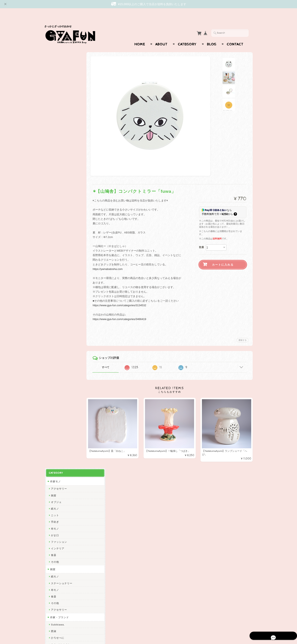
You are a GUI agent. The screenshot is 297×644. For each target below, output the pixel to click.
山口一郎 (56, 466)
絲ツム (54, 314)
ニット (54, 91)
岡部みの (56, 500)
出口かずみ (57, 280)
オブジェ (56, 78)
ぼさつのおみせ (60, 327)
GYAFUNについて (60, 561)
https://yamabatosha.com (113, 261)
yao (53, 539)
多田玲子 (56, 453)
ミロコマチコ (58, 420)
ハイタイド (57, 407)
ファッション (58, 118)
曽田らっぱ (57, 287)
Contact (235, 36)
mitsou (54, 373)
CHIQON (56, 254)
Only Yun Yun (59, 334)
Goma (54, 440)
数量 (202, 239)
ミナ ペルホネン (60, 221)
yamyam (55, 473)
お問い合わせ (58, 569)
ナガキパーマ (58, 400)
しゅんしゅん (58, 347)
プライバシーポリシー (63, 577)
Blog (212, 36)
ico (52, 519)
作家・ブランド (59, 193)
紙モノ (54, 85)
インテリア (57, 125)
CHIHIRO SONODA (62, 486)
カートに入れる (223, 257)
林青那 (54, 433)
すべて (111, 359)
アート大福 (57, 320)
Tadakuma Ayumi (61, 274)
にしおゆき (57, 380)
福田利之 (56, 446)
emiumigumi (58, 300)
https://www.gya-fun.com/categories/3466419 (125, 311)
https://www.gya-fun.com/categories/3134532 (125, 297)
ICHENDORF (58, 526)
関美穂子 (56, 260)
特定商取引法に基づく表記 (65, 586)
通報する (243, 332)
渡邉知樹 (56, 267)
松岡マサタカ (58, 247)
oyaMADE (57, 513)
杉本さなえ (57, 294)
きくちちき (57, 387)
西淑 (53, 207)
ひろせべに (57, 214)
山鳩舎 (54, 360)
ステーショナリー (61, 159)
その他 (54, 138)
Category (187, 36)
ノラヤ (54, 506)
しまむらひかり (60, 493)
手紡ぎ (54, 98)
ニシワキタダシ (60, 460)
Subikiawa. (57, 201)
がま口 (54, 111)
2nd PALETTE (59, 413)
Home (140, 36)
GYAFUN (56, 227)
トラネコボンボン (61, 353)
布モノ (54, 105)
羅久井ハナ (57, 426)
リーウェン (57, 241)
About (161, 36)
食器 (53, 131)
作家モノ (55, 57)
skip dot (55, 234)
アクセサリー (58, 65)
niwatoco (56, 307)
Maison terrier (59, 480)
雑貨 (53, 71)
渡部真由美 (57, 340)
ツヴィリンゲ (58, 367)
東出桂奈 (56, 533)
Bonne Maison (59, 393)
